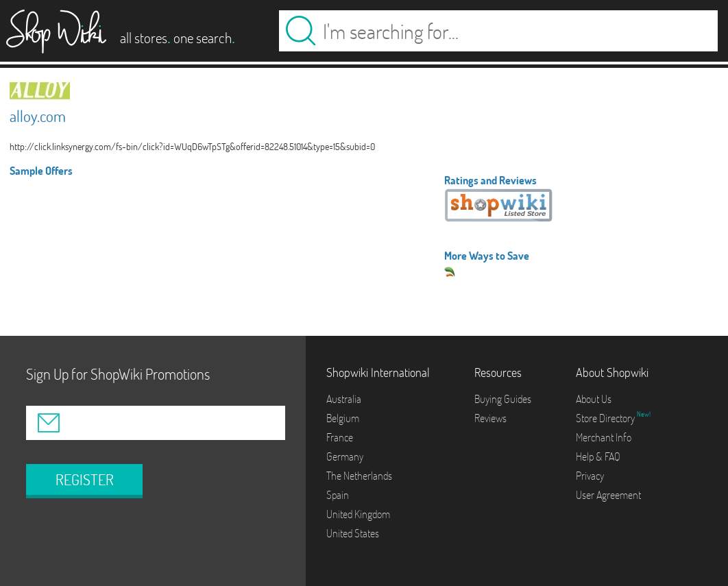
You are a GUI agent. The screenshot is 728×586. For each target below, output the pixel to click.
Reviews (490, 418)
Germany (345, 456)
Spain (338, 495)
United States (353, 533)
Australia (344, 399)
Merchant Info (604, 437)
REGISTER (85, 480)
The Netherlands (359, 476)
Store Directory (606, 418)
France (340, 437)
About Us (594, 399)
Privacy (590, 476)
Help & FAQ (598, 456)
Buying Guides (503, 399)
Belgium (343, 418)
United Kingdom (358, 514)
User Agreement (608, 495)
